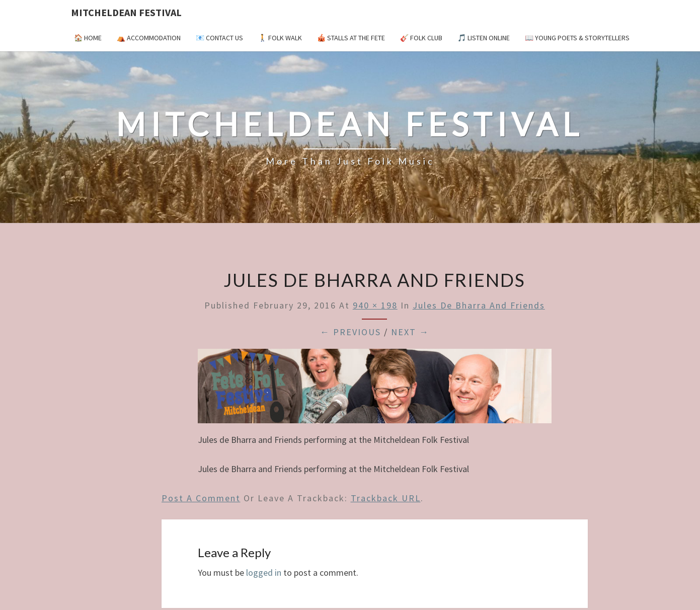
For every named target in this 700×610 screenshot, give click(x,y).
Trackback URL (386, 498)
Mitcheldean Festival (126, 12)
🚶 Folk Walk (280, 38)
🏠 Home (88, 38)
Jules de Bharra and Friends (479, 305)
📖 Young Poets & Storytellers (577, 38)
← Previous (351, 332)
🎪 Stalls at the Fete (351, 38)
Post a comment (201, 498)
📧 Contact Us (219, 38)
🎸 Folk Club (421, 38)
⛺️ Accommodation (149, 38)
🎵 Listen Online (484, 38)
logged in (264, 573)
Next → (410, 332)
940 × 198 (375, 305)
